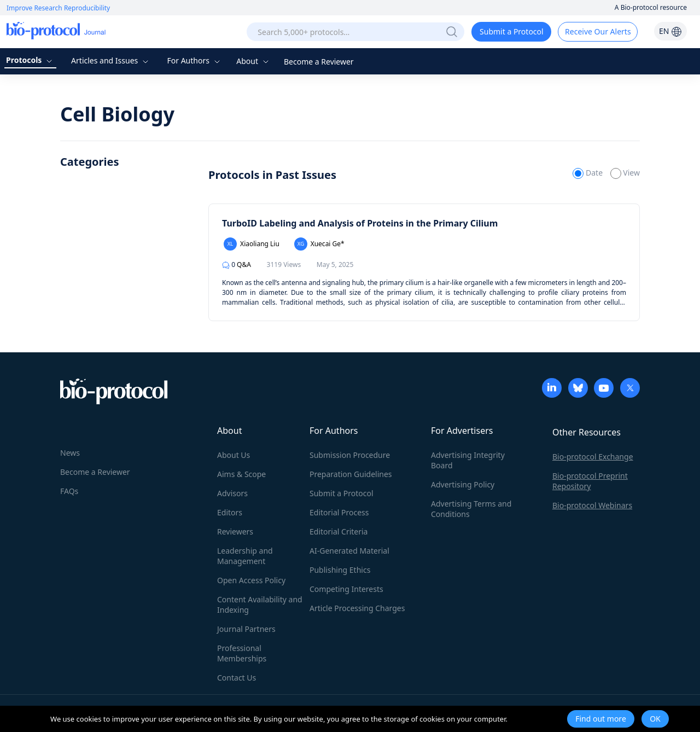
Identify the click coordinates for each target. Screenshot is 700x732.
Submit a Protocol (512, 31)
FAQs (69, 491)
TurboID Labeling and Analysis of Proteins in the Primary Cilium (360, 223)
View (625, 173)
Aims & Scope (241, 474)
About (253, 61)
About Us (234, 455)
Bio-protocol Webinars (592, 505)
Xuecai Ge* (319, 244)
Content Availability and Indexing (260, 605)
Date (588, 173)
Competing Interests (346, 589)
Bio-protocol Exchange (593, 457)
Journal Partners (246, 629)
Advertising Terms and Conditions (471, 509)
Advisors (232, 493)
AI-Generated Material (349, 551)
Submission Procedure (350, 455)
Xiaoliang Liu (252, 244)
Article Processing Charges (357, 608)
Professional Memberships (242, 653)
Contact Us (237, 678)
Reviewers (235, 531)
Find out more (601, 719)
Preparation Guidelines (351, 474)
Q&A (237, 265)
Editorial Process (339, 512)
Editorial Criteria (339, 531)
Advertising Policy (463, 484)
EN (670, 31)
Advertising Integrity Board (468, 460)
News (70, 453)
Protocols (30, 60)
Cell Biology (117, 114)
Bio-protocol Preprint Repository (590, 481)
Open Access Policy (251, 580)
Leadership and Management (245, 556)
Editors (230, 512)
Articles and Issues (111, 60)
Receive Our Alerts (598, 31)
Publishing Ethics (340, 570)
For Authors (194, 60)
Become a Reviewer (319, 62)
